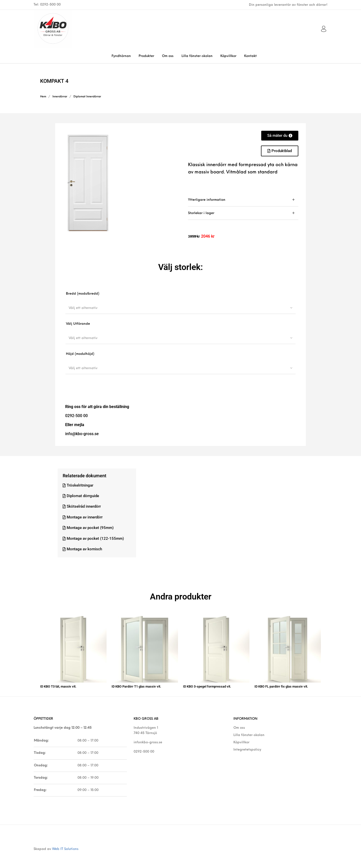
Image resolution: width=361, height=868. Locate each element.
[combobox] (180, 308)
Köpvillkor (241, 739)
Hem (43, 97)
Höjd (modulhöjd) (80, 354)
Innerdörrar (60, 97)
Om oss (239, 724)
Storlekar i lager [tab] (201, 213)
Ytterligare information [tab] (207, 200)
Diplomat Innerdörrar (87, 97)
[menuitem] (121, 56)
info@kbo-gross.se (148, 739)
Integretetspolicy (247, 746)
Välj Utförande (78, 324)
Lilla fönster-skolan (249, 732)
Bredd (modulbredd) (83, 294)
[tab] (243, 200)
